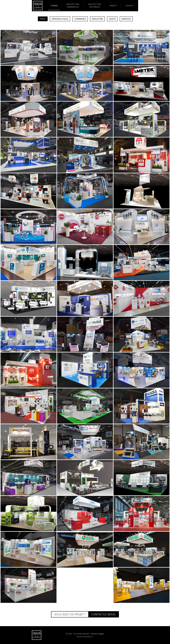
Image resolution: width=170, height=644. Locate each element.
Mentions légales (98, 634)
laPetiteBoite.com (88, 637)
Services (126, 19)
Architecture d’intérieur (94, 6)
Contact (130, 6)
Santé (112, 19)
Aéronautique (60, 19)
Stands (54, 6)
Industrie (97, 19)
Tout (43, 19)
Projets (113, 6)
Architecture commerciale (73, 6)
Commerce (80, 19)
